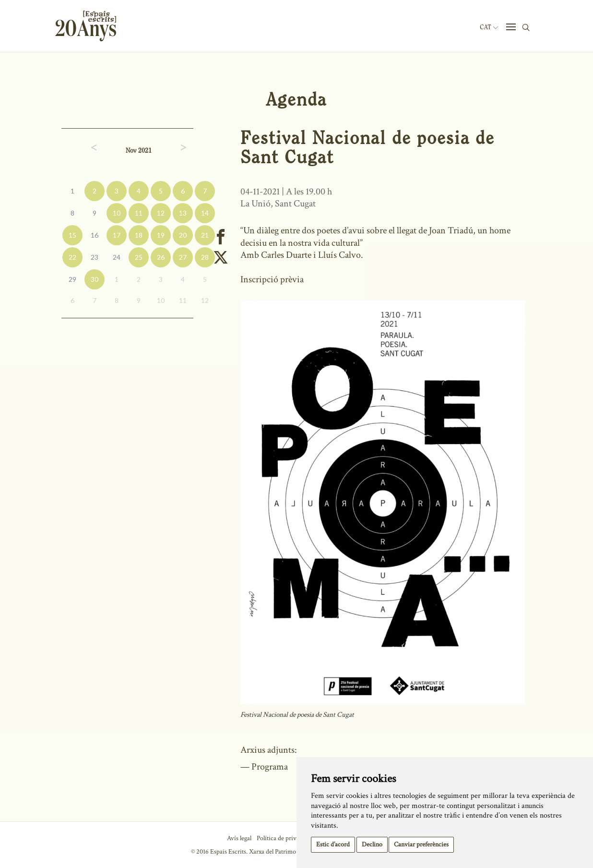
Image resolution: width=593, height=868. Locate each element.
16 (95, 235)
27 (183, 257)
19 (161, 235)
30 (95, 279)
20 (183, 235)
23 (95, 257)
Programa (270, 767)
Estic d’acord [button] (333, 844)
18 (139, 235)
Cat (489, 27)
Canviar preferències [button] (421, 844)
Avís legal (239, 838)
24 (117, 257)
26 (161, 257)
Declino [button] (372, 844)
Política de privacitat (284, 838)
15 (72, 235)
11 (139, 213)
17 (117, 235)
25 (139, 257)
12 (161, 213)
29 (72, 279)
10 (117, 213)
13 (183, 213)
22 (72, 257)
